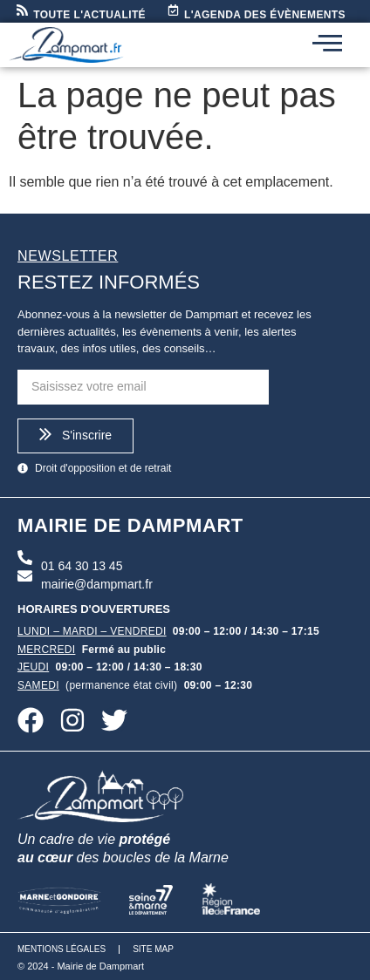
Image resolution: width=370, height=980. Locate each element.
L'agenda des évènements (265, 15)
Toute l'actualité (89, 15)
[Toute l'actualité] (22, 11)
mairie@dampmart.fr (97, 584)
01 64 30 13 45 (82, 566)
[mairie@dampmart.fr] (25, 577)
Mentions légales (62, 949)
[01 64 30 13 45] (25, 559)
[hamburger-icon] (328, 45)
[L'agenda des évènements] (173, 11)
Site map (153, 949)
